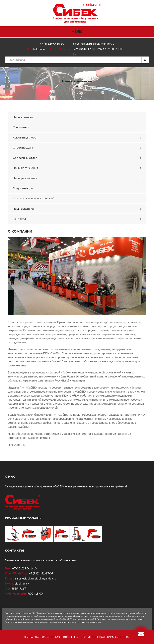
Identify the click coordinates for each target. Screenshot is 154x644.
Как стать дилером (26, 137)
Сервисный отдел (25, 158)
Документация (23, 188)
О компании (21, 127)
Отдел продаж (23, 148)
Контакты (19, 219)
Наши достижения (25, 168)
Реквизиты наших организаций (34, 198)
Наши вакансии (23, 209)
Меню (77, 32)
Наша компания (24, 117)
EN (75, 54)
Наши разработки (25, 178)
